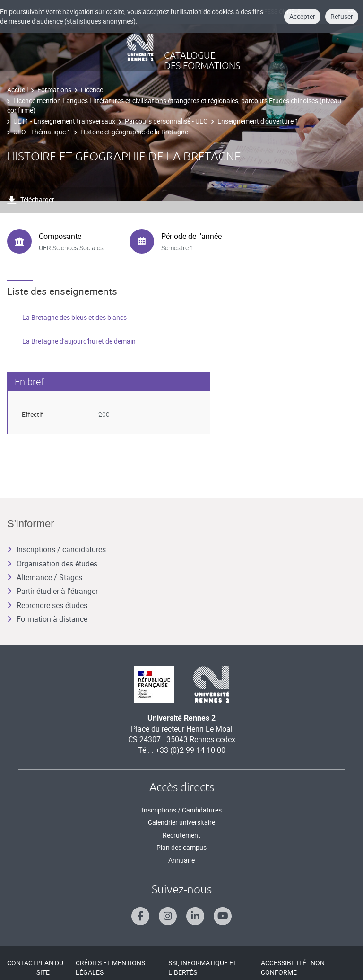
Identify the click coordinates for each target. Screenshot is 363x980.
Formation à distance (47, 619)
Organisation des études (52, 564)
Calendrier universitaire (181, 822)
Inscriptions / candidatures (56, 549)
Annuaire (181, 860)
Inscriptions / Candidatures (182, 810)
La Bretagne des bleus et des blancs (74, 317)
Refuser (342, 16)
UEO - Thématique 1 (42, 132)
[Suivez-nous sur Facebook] (140, 916)
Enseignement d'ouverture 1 (258, 121)
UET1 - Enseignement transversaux (64, 121)
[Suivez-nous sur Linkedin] (195, 916)
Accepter (302, 16)
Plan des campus (181, 847)
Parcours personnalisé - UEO (166, 121)
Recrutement (181, 835)
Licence (92, 90)
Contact (22, 963)
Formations (54, 90)
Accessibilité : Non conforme (293, 967)
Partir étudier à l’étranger (52, 591)
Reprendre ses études (47, 605)
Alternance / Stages (45, 577)
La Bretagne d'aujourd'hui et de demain (79, 341)
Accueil (17, 90)
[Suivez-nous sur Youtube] (223, 916)
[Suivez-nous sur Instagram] (168, 916)
